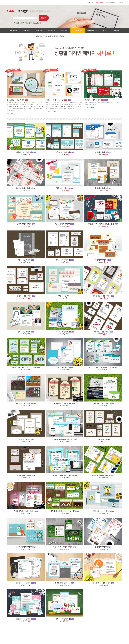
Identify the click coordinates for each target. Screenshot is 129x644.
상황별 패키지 (78, 31)
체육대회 (17, 23)
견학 (27, 23)
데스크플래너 (37, 23)
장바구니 (116, 31)
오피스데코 (39, 31)
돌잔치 (22, 23)
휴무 (30, 23)
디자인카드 (52, 31)
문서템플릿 (27, 31)
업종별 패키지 (92, 31)
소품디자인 (64, 31)
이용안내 (104, 31)
